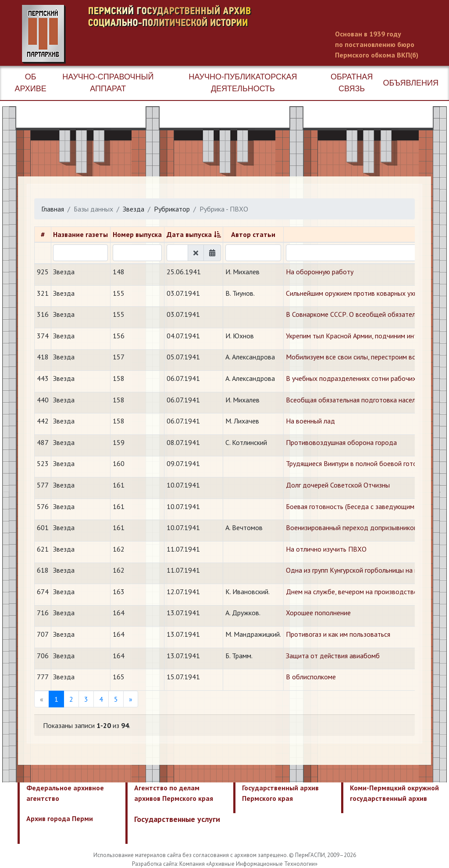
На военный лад (310, 421)
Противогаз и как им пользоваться (338, 634)
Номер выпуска (137, 234)
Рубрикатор (172, 209)
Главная (53, 209)
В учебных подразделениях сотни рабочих (351, 378)
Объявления (411, 83)
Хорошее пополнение (318, 613)
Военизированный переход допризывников (352, 527)
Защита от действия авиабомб (333, 656)
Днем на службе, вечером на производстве (352, 592)
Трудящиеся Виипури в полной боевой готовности (362, 463)
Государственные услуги (177, 819)
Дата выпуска (189, 234)
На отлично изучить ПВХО (326, 549)
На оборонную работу (320, 272)
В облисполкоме (311, 677)
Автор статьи (253, 234)
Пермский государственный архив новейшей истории (186, 34)
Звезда (134, 209)
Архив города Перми (60, 818)
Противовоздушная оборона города (341, 442)
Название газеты (80, 234)
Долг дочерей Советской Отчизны (338, 485)
